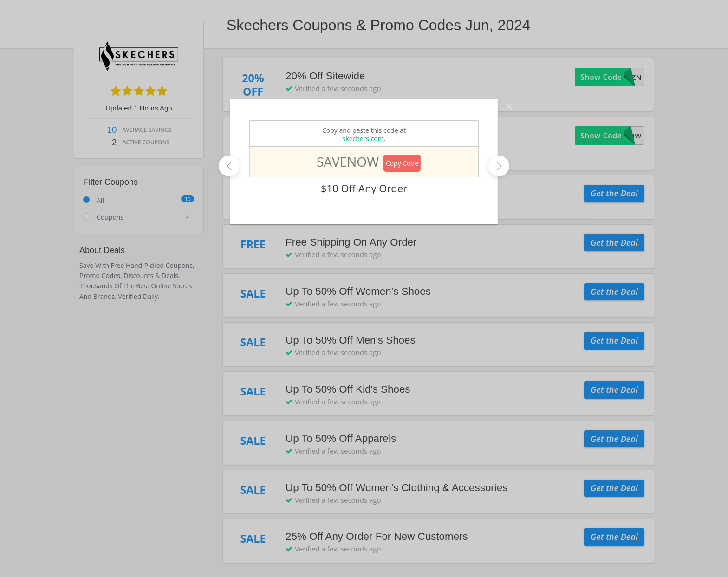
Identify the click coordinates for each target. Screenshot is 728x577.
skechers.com (363, 139)
